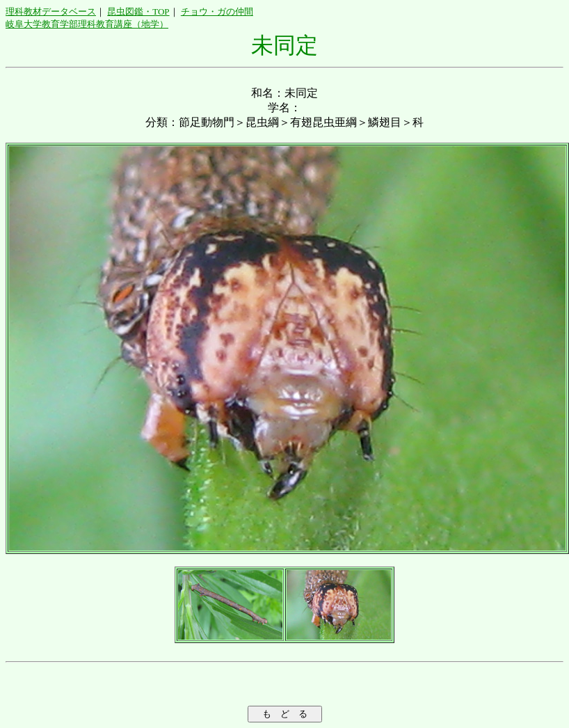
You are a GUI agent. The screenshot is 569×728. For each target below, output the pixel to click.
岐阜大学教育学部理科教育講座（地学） (87, 24)
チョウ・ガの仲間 (217, 11)
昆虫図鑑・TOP (138, 11)
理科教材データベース (51, 11)
